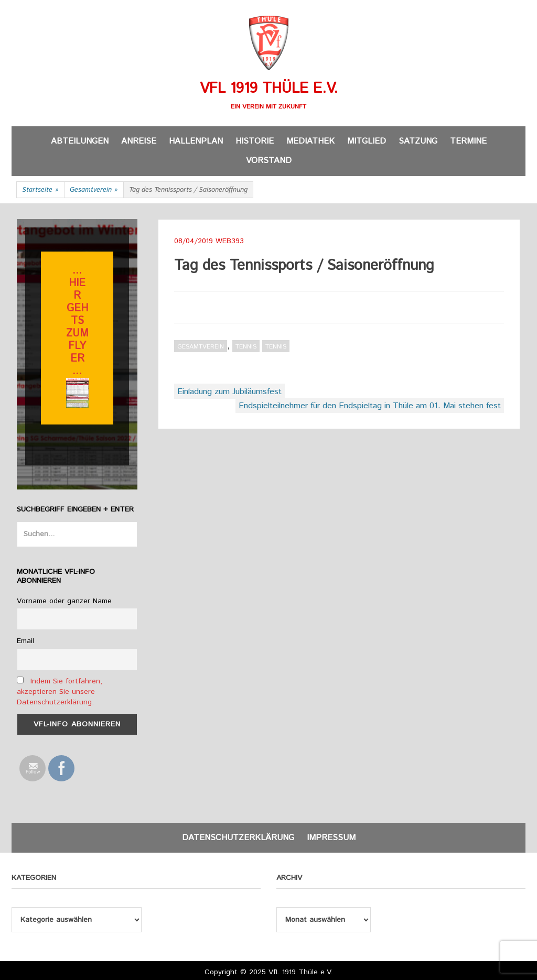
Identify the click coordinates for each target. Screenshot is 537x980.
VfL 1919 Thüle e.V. (269, 89)
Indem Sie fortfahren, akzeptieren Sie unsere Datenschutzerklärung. (60, 692)
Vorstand (269, 161)
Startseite (40, 190)
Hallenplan (196, 141)
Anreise (139, 141)
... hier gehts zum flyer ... (77, 321)
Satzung (418, 141)
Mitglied (367, 141)
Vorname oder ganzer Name (64, 601)
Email (25, 641)
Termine (468, 141)
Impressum (331, 838)
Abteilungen (80, 141)
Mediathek (310, 141)
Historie (255, 141)
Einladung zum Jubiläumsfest (229, 392)
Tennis (246, 347)
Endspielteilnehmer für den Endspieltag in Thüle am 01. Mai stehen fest (370, 406)
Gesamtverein (94, 190)
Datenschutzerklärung (238, 838)
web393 (230, 241)
